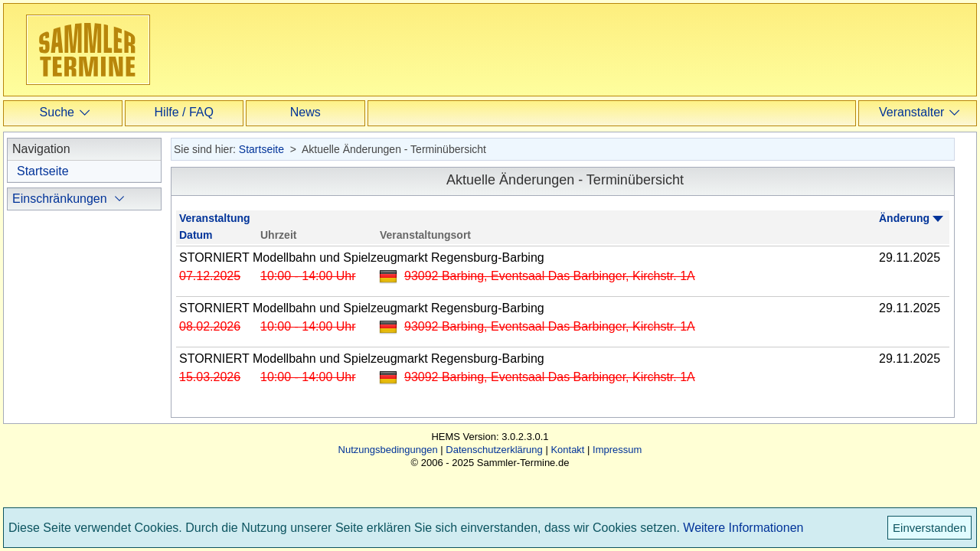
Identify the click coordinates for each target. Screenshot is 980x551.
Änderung (904, 218)
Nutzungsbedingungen (388, 473)
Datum (196, 235)
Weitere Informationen (743, 528)
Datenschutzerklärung (494, 473)
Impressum (617, 473)
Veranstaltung (215, 218)
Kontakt (567, 473)
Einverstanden (929, 528)
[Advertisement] (474, 49)
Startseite (43, 171)
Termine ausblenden (85, 391)
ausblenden (64, 244)
